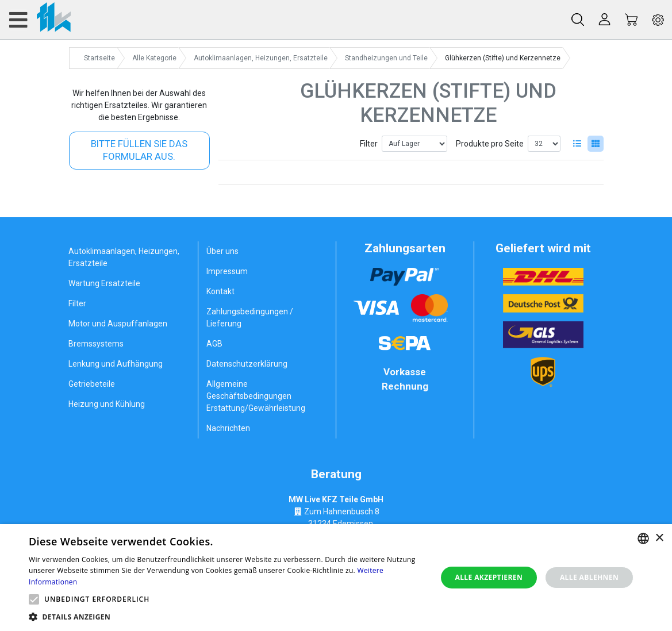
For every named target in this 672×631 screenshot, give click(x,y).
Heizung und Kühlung (107, 404)
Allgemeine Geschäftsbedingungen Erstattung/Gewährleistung (256, 396)
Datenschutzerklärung (247, 364)
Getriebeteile (92, 384)
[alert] (336, 578)
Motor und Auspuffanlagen (118, 324)
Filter (369, 144)
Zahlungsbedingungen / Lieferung (250, 318)
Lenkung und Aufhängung (116, 364)
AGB (214, 344)
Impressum (227, 271)
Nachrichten (228, 428)
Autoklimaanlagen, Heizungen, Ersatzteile (124, 257)
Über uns (222, 251)
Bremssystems (96, 344)
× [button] (659, 538)
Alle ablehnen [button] (589, 577)
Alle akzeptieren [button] (489, 577)
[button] (34, 599)
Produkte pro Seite (490, 144)
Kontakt (220, 291)
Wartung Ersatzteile (104, 283)
